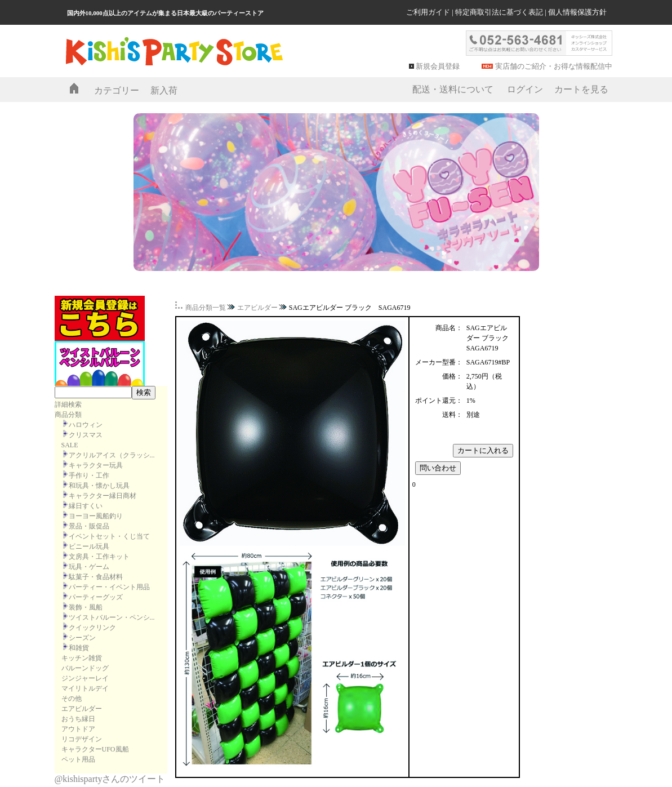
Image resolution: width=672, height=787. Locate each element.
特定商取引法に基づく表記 (499, 12)
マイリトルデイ (85, 688)
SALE (70, 445)
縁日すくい (86, 506)
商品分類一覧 (206, 308)
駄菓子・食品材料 (96, 577)
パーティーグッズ (96, 597)
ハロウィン (86, 425)
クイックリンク (92, 628)
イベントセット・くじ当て (109, 536)
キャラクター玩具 (96, 465)
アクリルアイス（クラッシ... (112, 455)
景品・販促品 (89, 526)
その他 (72, 699)
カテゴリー (117, 90)
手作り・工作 (89, 475)
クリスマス (86, 435)
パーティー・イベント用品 (109, 587)
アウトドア (78, 729)
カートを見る (581, 89)
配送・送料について (453, 89)
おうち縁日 (78, 719)
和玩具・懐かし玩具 (99, 486)
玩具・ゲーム (89, 567)
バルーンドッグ (85, 668)
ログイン (525, 89)
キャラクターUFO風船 (95, 749)
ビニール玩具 (89, 546)
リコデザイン (82, 739)
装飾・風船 (86, 607)
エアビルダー (82, 709)
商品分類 (68, 415)
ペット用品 (78, 759)
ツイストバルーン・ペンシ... (112, 617)
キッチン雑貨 (82, 658)
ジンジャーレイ (85, 678)
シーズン (82, 638)
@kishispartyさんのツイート (110, 779)
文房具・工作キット (99, 557)
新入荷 (164, 90)
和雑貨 (79, 648)
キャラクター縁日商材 (103, 496)
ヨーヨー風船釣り (96, 516)
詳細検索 (68, 404)
